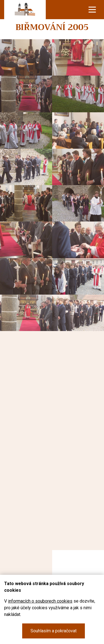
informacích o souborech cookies (40, 601)
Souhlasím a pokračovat (54, 631)
